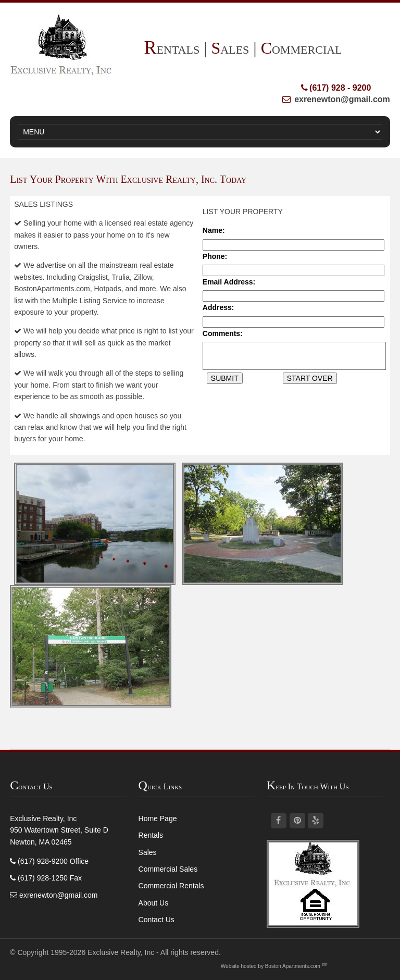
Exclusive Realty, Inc (121, 952)
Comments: (223, 333)
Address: (218, 307)
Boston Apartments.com (293, 966)
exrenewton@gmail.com (342, 99)
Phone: (215, 256)
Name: (214, 230)
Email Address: (229, 282)
